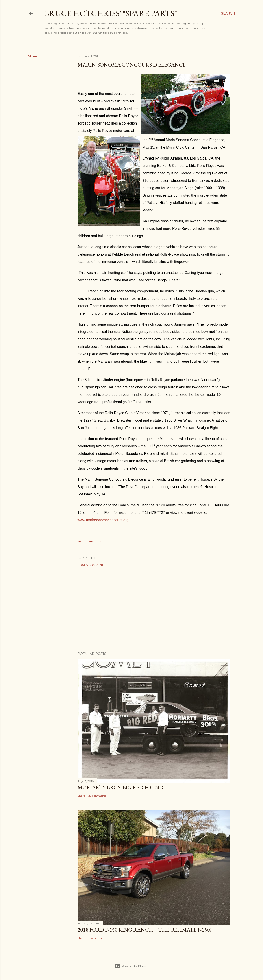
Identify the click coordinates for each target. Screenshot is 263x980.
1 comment (96, 938)
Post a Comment (90, 565)
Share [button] (33, 56)
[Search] (228, 13)
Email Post (95, 541)
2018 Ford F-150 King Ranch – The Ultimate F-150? (145, 930)
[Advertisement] (154, 609)
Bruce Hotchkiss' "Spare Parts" (111, 13)
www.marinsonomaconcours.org (103, 520)
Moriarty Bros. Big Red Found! (121, 787)
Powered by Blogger (132, 966)
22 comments (97, 796)
